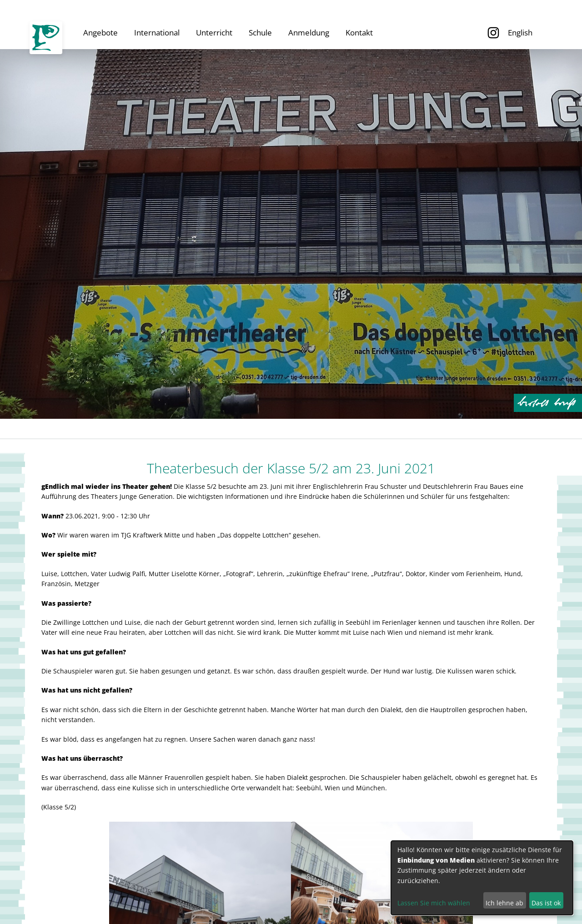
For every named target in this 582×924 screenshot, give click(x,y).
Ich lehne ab (504, 903)
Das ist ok (546, 903)
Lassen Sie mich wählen (434, 903)
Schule (260, 33)
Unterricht (214, 33)
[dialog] (482, 878)
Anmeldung (309, 33)
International (157, 33)
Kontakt (359, 33)
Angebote (100, 33)
